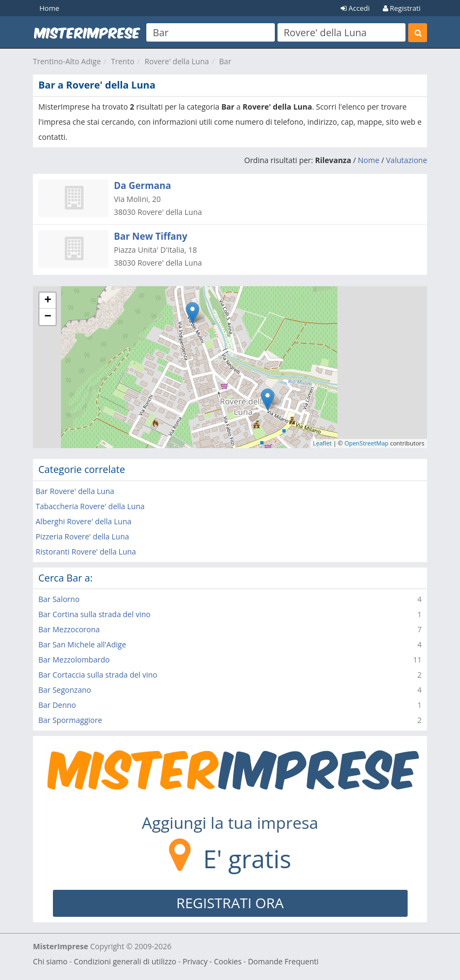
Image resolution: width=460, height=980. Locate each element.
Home (49, 8)
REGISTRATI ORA (230, 903)
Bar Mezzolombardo (74, 660)
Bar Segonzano (65, 690)
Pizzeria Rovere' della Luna (82, 536)
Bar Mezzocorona (69, 629)
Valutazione (407, 160)
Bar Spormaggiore (70, 720)
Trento (123, 61)
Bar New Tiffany (151, 236)
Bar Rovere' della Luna (75, 491)
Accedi (355, 8)
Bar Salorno (59, 599)
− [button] (48, 317)
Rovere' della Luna (177, 61)
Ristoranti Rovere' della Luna (86, 552)
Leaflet (323, 443)
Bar (225, 61)
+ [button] (48, 301)
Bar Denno (57, 705)
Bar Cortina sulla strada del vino (94, 614)
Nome (369, 160)
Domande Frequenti (283, 961)
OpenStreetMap (367, 443)
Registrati (402, 8)
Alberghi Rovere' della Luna (83, 521)
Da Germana (143, 185)
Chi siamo (50, 961)
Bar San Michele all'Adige (82, 644)
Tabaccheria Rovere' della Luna (90, 506)
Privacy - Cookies (212, 961)
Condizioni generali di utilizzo (125, 961)
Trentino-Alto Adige (67, 61)
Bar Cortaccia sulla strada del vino (98, 675)
